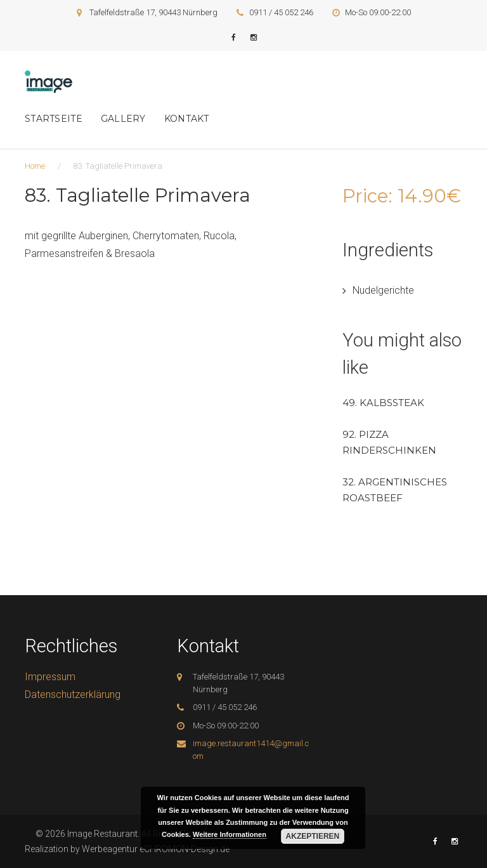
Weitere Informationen (230, 834)
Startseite (54, 119)
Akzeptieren (313, 836)
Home (35, 166)
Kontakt (187, 119)
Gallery (123, 119)
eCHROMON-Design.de (185, 849)
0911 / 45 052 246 (281, 12)
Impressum (50, 677)
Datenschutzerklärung (73, 694)
